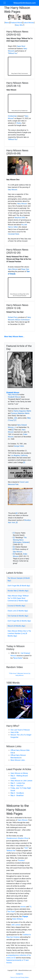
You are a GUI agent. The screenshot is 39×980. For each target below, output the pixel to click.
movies (23, 907)
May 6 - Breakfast (17, 795)
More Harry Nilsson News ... (14, 337)
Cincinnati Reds (14, 234)
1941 (26, 848)
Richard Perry (13, 317)
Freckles (21, 860)
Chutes (19, 123)
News (7, 23)
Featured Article (16, 23)
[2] (13, 430)
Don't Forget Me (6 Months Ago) (19, 621)
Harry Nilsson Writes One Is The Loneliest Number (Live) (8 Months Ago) (19, 633)
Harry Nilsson (22, 204)
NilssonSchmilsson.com (25, 3)
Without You (13, 53)
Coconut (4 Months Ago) (16, 606)
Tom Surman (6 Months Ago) (18, 616)
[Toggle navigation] (5, 3)
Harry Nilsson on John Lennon (21, 781)
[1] (15, 420)
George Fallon (19, 446)
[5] (16, 522)
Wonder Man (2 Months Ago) (18, 591)
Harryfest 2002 (20, 218)
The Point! (11, 912)
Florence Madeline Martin (20, 413)
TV (30, 907)
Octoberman (12, 116)
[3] (24, 462)
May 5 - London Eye (18, 783)
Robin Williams (18, 919)
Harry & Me (15, 732)
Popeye (25, 916)
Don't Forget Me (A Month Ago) (19, 586)
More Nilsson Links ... (18, 760)
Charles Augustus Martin (22, 411)
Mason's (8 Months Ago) (16, 626)
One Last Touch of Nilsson (20, 730)
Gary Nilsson (13, 190)
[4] (16, 513)
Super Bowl (21, 46)
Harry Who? (20, 25)
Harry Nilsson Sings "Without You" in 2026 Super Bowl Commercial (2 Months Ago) (18, 598)
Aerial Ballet (18, 658)
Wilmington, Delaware (21, 542)
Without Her (11, 851)
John (15, 418)
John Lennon (16, 925)
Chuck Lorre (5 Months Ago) (18, 611)
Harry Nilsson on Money (19, 773)
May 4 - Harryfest (17, 786)
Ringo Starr (25, 269)
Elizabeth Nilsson (13, 393)
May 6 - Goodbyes (17, 793)
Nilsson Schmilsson (22, 320)
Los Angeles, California (19, 455)
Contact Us (19, 974)
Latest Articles (29, 23)
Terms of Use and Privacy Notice (19, 977)
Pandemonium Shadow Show (17, 838)
